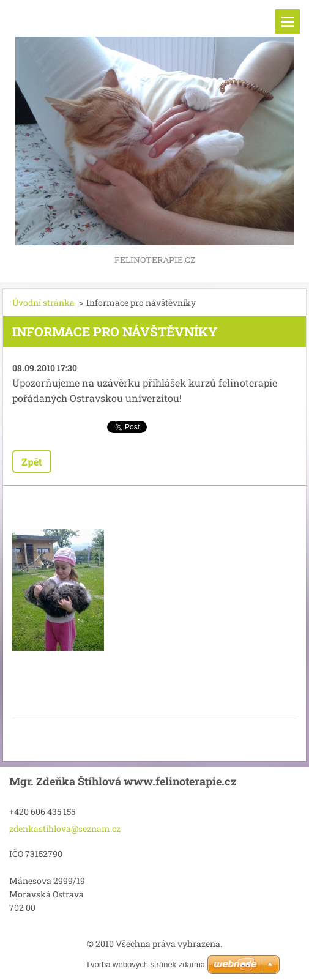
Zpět (32, 462)
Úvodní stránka (43, 303)
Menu (288, 21)
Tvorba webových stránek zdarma (145, 964)
